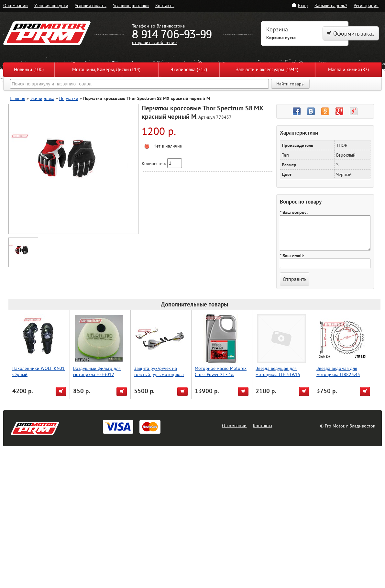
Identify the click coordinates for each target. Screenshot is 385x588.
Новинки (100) (29, 69)
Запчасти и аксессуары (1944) (267, 69)
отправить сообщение (154, 42)
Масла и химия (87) (348, 69)
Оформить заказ (351, 33)
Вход (300, 5)
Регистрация (366, 5)
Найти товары (290, 84)
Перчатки (69, 98)
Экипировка (42, 98)
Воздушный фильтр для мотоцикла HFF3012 (97, 371)
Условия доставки (131, 5)
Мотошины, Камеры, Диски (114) (106, 69)
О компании (16, 5)
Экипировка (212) (189, 69)
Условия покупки (51, 5)
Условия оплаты (91, 5)
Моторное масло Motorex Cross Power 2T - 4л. (221, 371)
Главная (17, 98)
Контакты (165, 5)
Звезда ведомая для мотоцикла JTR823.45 (338, 371)
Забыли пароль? (331, 5)
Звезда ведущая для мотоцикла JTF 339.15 (278, 371)
